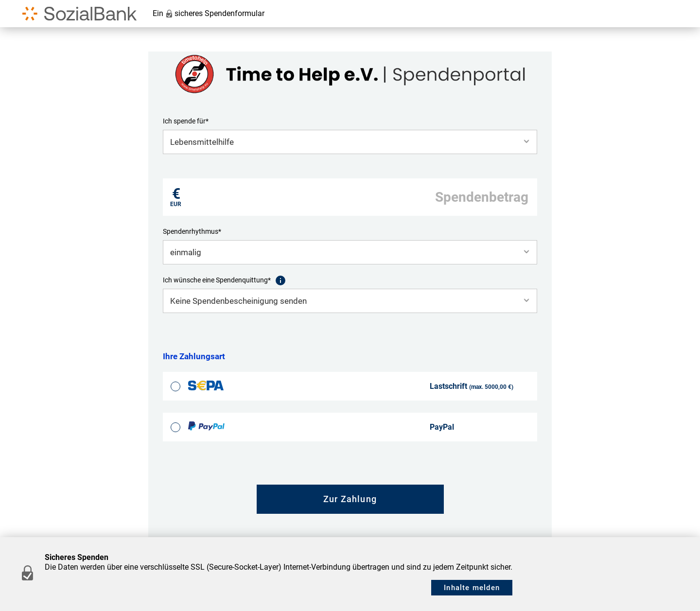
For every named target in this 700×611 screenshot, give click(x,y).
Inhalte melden (472, 588)
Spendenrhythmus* (192, 231)
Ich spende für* (186, 121)
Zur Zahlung (350, 499)
